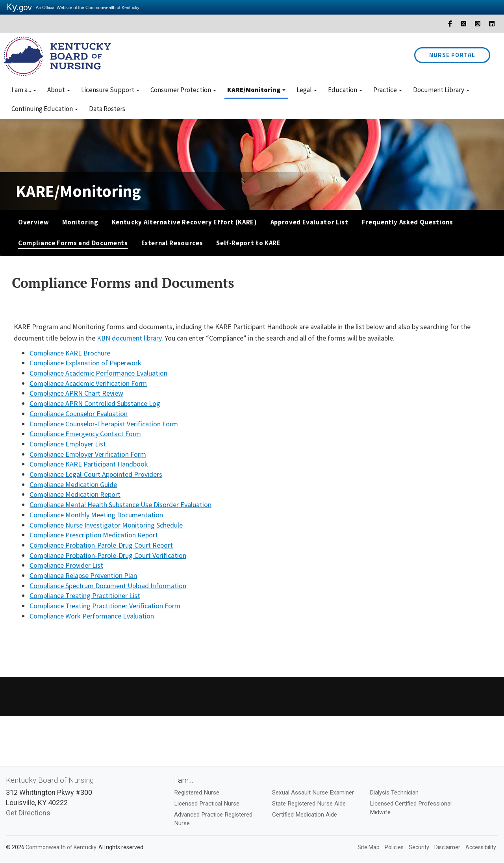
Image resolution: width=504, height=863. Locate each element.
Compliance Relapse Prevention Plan (83, 575)
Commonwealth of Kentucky (61, 847)
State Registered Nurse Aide (309, 804)
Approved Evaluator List (309, 222)
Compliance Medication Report (75, 494)
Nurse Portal (452, 55)
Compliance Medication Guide (73, 484)
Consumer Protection (183, 90)
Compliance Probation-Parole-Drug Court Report (101, 545)
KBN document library (129, 338)
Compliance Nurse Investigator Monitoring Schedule (106, 525)
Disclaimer (447, 847)
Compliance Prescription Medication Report (94, 535)
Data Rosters (107, 109)
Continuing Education (45, 109)
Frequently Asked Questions (408, 222)
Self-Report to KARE (248, 243)
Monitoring (80, 222)
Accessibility (481, 847)
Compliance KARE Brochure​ (70, 353)
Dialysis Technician (394, 793)
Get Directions (28, 813)
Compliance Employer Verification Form (88, 454)
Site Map (369, 847)
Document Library (441, 90)
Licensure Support (110, 90)
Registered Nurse (197, 793)
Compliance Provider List (66, 565)
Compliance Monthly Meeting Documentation (96, 515)
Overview (33, 222)
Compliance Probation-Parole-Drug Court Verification (108, 555)
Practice (388, 90)
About (59, 90)
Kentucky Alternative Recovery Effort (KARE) (184, 222)
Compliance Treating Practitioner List (85, 595)
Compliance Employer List (68, 444)
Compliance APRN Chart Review (76, 393)
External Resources (172, 243)
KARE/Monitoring (256, 90)
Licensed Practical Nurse (207, 804)
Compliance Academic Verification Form (88, 383)
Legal (307, 90)
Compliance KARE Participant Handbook (89, 464)
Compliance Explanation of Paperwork (85, 363)
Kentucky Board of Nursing (50, 780)
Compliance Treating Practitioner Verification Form (105, 606)
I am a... (24, 90)
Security (419, 847)
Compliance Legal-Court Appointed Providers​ (96, 474)
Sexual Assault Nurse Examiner (313, 793)
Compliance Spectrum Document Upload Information (108, 586)
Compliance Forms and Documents (73, 243)
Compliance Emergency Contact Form (85, 434)
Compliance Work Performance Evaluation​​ (92, 616)
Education (345, 90)
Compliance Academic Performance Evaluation (98, 373)
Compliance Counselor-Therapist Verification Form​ (104, 424)
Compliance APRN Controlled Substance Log (95, 403)
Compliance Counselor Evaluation (79, 414)
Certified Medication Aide (305, 815)
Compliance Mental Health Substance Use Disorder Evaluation (120, 505)
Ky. (19, 7)
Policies (394, 847)
